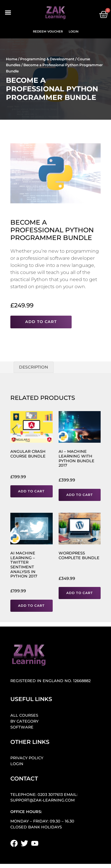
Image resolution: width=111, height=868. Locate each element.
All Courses (24, 715)
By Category (24, 721)
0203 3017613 (50, 795)
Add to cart (41, 322)
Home (12, 59)
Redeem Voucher (48, 31)
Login (74, 31)
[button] (8, 13)
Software (22, 727)
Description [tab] (33, 367)
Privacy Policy (27, 758)
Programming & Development (47, 59)
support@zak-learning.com (42, 800)
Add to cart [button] (31, 491)
